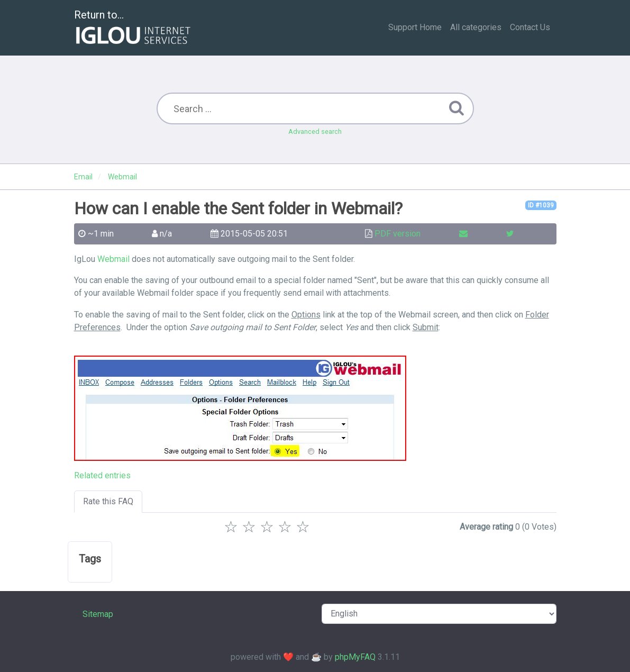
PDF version (398, 234)
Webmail (113, 259)
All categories (476, 27)
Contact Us (530, 27)
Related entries (102, 475)
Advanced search (315, 131)
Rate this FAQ (108, 501)
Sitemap (98, 614)
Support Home (415, 27)
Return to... (134, 28)
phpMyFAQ (355, 657)
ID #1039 (541, 205)
